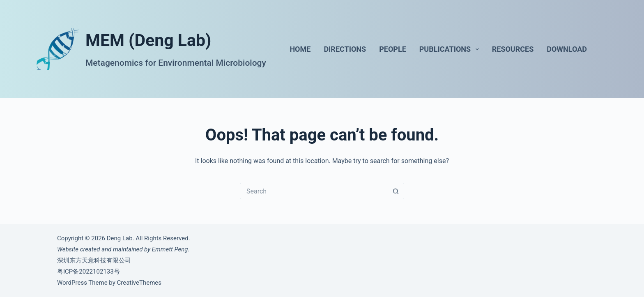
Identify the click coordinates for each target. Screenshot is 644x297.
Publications (451, 49)
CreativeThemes (139, 283)
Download (567, 49)
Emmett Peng (170, 249)
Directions (345, 49)
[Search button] (396, 191)
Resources (513, 49)
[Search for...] (314, 191)
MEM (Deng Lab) (148, 40)
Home (300, 49)
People (393, 49)
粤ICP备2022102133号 (89, 272)
